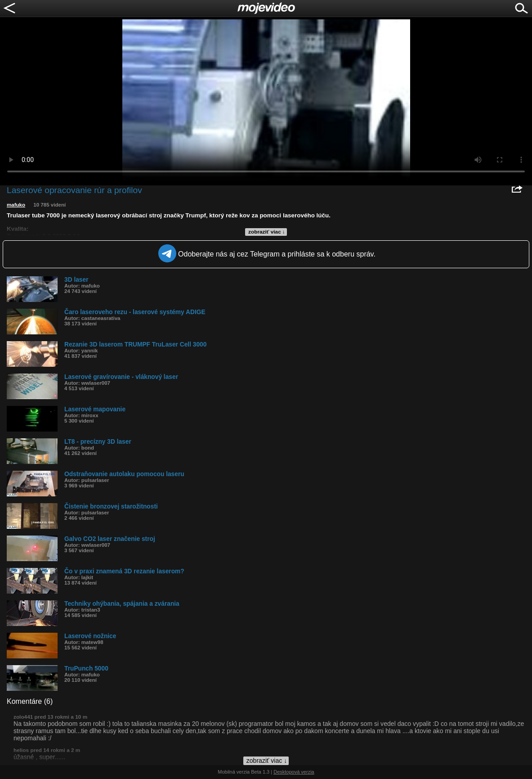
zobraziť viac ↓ (267, 232)
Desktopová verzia (294, 772)
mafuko (16, 205)
